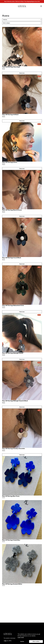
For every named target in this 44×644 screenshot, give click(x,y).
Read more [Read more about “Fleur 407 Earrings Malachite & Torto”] (22, 312)
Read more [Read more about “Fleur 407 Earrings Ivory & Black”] (22, 264)
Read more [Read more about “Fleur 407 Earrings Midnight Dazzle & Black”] (22, 407)
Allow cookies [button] (36, 641)
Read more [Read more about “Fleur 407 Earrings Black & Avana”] (22, 216)
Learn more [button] (21, 638)
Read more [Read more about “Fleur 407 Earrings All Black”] (22, 121)
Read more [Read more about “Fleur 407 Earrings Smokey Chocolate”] (22, 455)
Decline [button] (22, 641)
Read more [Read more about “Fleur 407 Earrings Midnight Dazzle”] (22, 359)
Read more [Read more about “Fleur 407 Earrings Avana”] (22, 169)
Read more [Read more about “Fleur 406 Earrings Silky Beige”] (22, 73)
